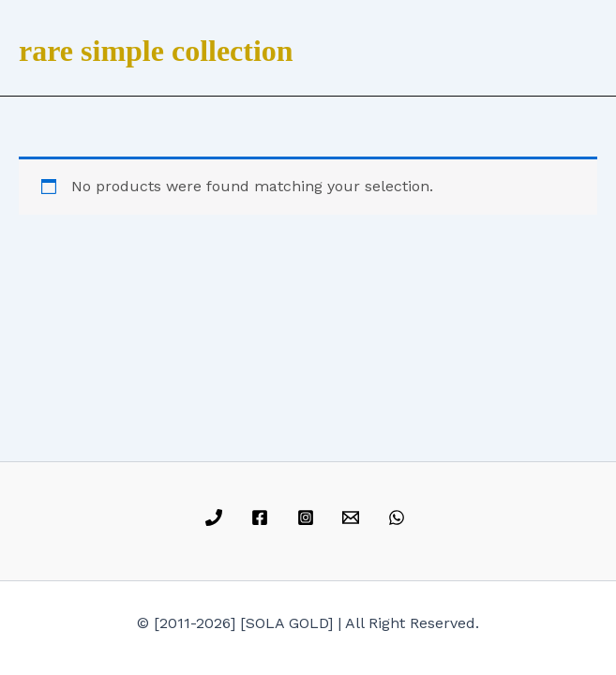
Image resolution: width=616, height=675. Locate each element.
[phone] (217, 517)
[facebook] (262, 517)
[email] (354, 517)
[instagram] (308, 517)
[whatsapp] (400, 517)
